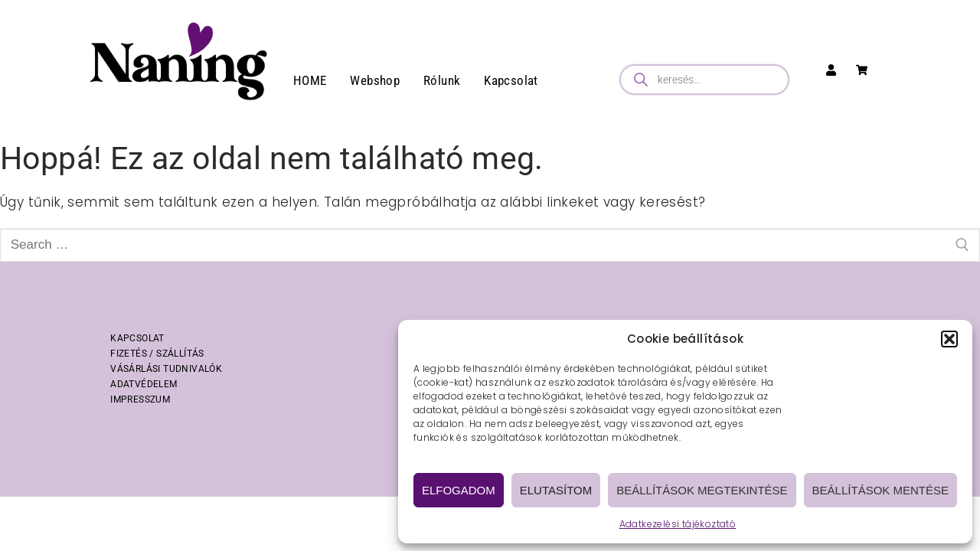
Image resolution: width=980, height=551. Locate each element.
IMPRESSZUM (140, 399)
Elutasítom (556, 490)
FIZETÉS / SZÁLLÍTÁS (157, 354)
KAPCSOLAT (137, 338)
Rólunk (442, 80)
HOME (310, 80)
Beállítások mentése (880, 490)
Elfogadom (459, 490)
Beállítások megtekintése (702, 490)
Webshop (375, 80)
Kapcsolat (511, 80)
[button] (949, 339)
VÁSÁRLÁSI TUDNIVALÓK (166, 369)
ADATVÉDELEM (144, 384)
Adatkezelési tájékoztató (678, 524)
